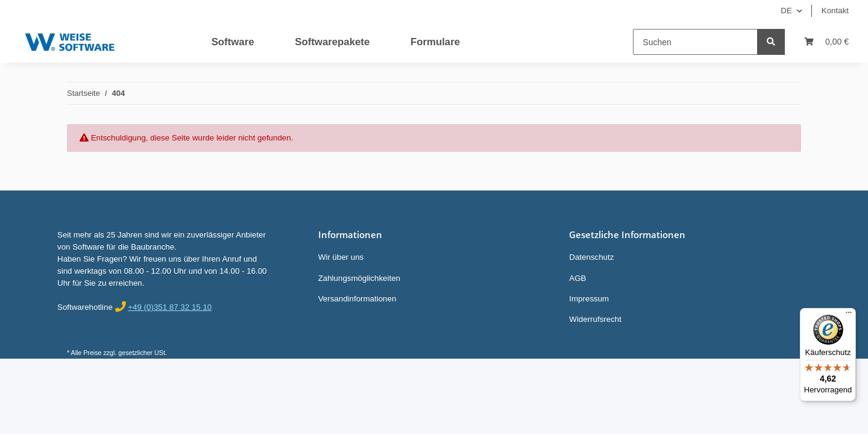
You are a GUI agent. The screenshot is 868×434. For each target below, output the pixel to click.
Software (233, 42)
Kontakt (835, 11)
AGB (577, 278)
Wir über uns (341, 257)
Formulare (435, 42)
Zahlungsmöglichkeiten (359, 278)
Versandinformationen (357, 299)
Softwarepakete (332, 42)
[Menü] (849, 315)
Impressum (589, 299)
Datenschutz (591, 257)
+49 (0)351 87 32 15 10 (170, 307)
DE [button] (786, 11)
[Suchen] (695, 42)
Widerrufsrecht (595, 319)
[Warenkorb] (826, 42)
